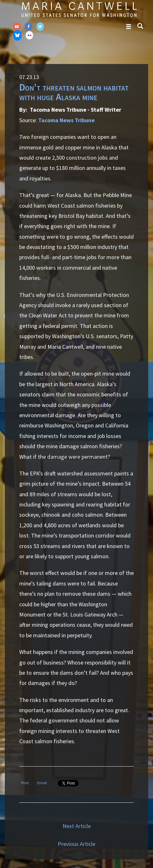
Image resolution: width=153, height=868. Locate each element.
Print (25, 783)
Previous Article (76, 844)
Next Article (77, 826)
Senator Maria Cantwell (79, 9)
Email (42, 783)
